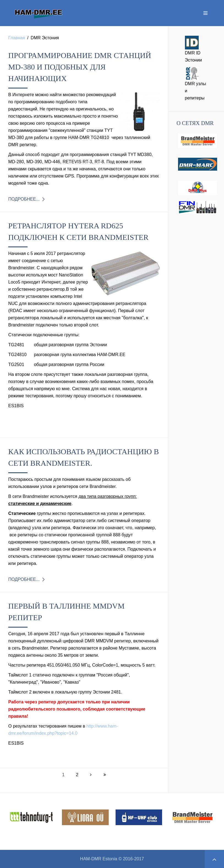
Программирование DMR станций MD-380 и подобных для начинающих (80, 67)
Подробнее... (24, 199)
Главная (17, 38)
